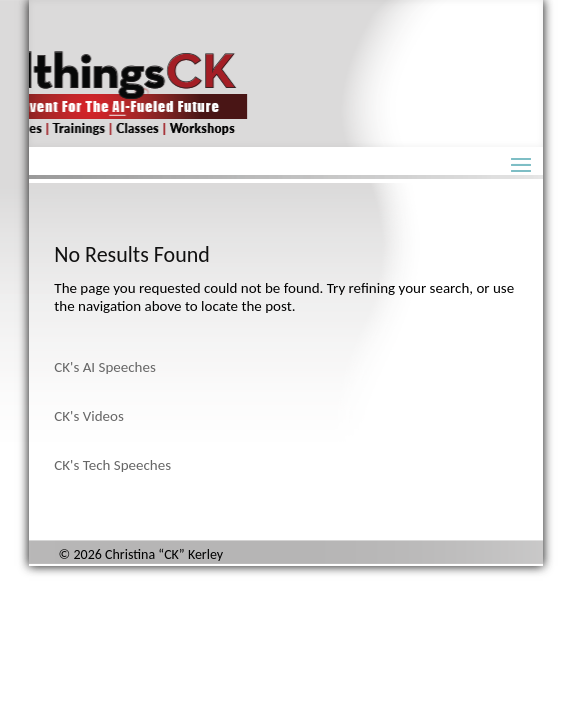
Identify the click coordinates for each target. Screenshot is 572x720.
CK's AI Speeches (104, 367)
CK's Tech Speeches (112, 465)
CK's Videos (88, 416)
